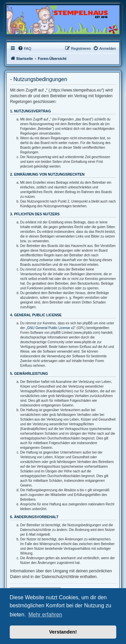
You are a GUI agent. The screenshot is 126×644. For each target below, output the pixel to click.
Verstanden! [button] (63, 632)
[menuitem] (25, 48)
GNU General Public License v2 (51, 328)
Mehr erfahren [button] (45, 615)
